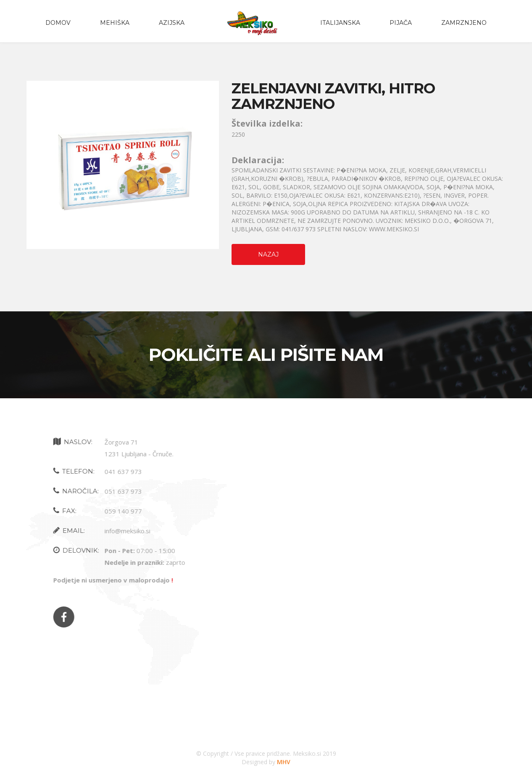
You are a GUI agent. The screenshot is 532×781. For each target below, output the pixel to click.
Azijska (172, 23)
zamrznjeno (464, 23)
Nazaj (268, 254)
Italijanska (340, 23)
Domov (58, 23)
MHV (284, 762)
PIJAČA (401, 23)
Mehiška (115, 23)
